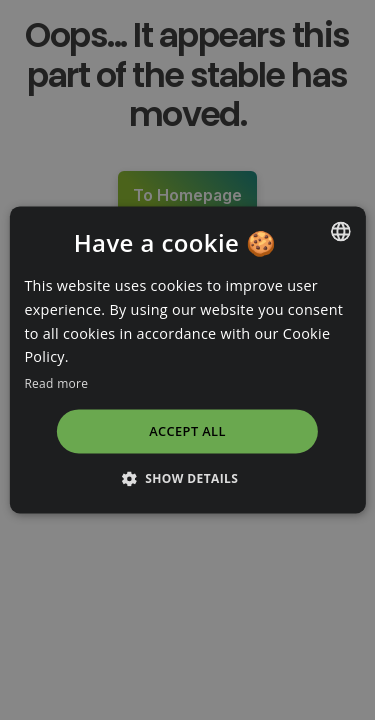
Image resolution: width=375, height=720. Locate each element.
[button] (188, 479)
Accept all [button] (187, 431)
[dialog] (187, 360)
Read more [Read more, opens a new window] (56, 383)
